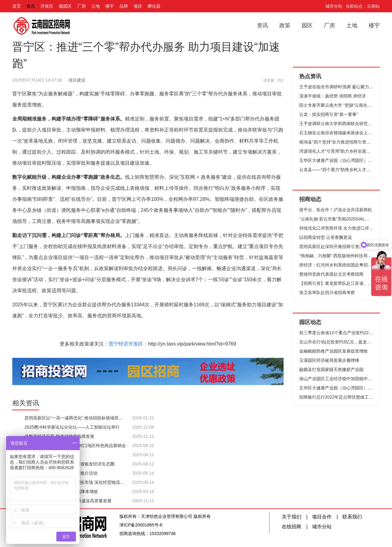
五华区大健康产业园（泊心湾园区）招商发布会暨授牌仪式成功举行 (336, 160)
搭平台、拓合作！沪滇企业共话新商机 (336, 210)
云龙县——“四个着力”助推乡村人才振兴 (336, 170)
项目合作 (322, 517)
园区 (307, 25)
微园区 (65, 6)
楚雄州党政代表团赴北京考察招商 (331, 274)
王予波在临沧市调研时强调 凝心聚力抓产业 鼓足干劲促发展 (336, 87)
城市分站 (334, 6)
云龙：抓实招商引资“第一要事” (328, 114)
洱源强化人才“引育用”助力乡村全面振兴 (336, 151)
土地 (96, 6)
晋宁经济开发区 (126, 344)
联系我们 (352, 517)
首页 (17, 6)
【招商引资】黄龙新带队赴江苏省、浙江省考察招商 (336, 283)
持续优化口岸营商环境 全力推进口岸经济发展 (336, 228)
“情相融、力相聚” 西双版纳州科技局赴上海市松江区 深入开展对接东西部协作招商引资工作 (336, 256)
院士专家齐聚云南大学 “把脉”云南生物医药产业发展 (336, 105)
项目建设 (77, 80)
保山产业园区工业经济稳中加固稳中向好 (336, 379)
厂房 (81, 6)
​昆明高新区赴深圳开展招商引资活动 (334, 247)
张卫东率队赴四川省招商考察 (327, 293)
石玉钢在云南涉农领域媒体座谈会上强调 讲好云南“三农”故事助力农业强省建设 (336, 133)
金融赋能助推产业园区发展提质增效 (334, 351)
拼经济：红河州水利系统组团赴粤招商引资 (336, 265)
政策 (285, 25)
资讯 (31, 6)
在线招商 (292, 527)
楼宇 (110, 6)
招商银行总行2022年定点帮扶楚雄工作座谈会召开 (336, 397)
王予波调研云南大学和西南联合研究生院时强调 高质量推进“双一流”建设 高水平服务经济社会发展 (336, 124)
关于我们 (292, 517)
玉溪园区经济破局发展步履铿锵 (329, 360)
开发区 (47, 6)
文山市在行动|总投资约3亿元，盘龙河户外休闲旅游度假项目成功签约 (336, 342)
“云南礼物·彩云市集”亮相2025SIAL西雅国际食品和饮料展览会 (336, 219)
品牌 (124, 6)
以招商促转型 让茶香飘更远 (326, 237)
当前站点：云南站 (363, 6)
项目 (138, 6)
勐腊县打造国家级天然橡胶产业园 (331, 369)
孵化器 (154, 6)
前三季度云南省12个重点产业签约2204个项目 (336, 333)
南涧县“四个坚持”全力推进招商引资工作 (336, 142)
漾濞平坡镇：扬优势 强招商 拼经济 (333, 96)
